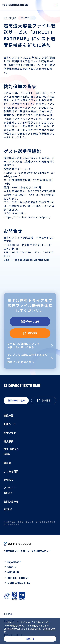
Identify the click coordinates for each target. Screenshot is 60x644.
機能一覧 (9, 415)
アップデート (10, 488)
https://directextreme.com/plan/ (27, 217)
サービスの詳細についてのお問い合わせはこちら (23, 345)
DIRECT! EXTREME (18, 578)
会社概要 (8, 614)
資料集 (7, 463)
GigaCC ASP (14, 562)
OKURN (12, 567)
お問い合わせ (11, 501)
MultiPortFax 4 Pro (19, 583)
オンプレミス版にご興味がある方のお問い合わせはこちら (27, 358)
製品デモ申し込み (30, 321)
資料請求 (33, 333)
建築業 (7, 454)
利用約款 (8, 509)
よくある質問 (11, 471)
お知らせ (9, 480)
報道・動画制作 (11, 449)
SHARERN (13, 572)
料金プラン (10, 433)
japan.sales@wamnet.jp (32, 260)
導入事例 (9, 441)
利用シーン (10, 424)
